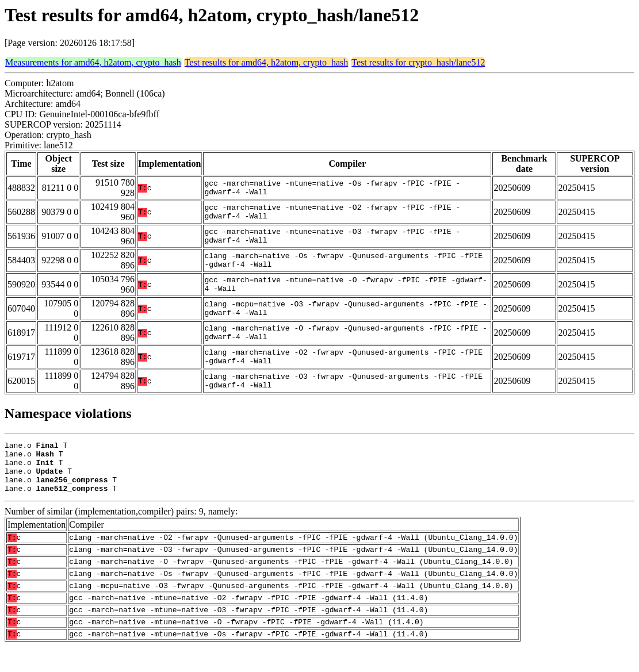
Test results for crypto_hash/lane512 (418, 62)
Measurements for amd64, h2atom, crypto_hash (93, 62)
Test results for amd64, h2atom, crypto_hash (267, 62)
